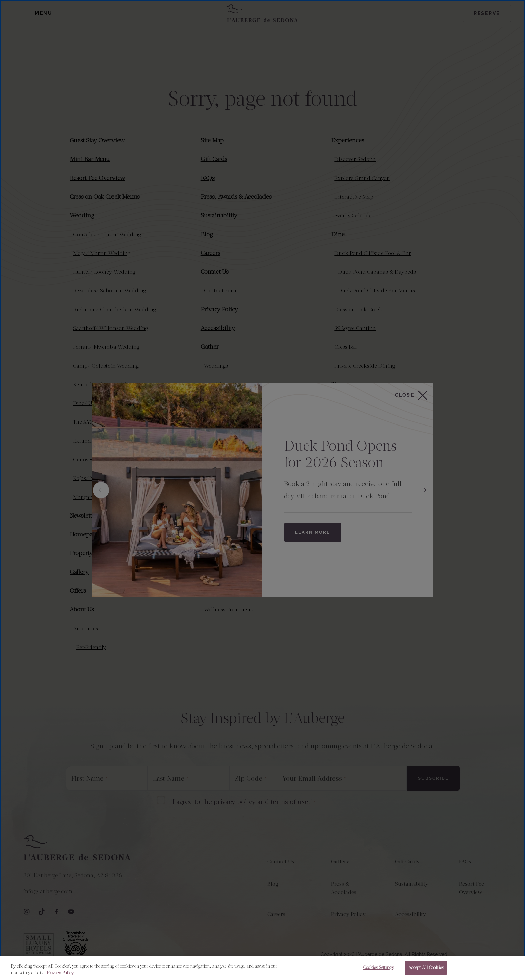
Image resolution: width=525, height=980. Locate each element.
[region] (262, 968)
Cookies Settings (378, 967)
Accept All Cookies (426, 967)
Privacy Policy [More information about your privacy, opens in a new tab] (60, 973)
